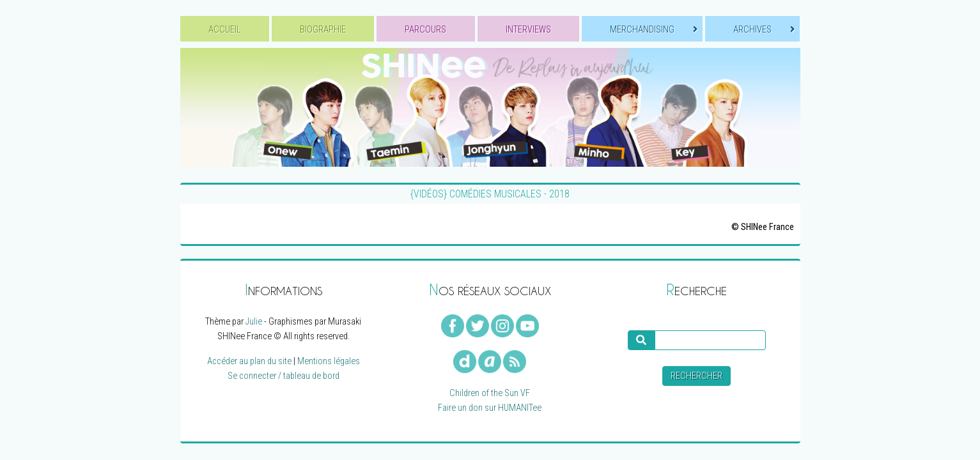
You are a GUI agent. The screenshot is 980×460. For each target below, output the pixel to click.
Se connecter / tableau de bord (284, 376)
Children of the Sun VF (490, 393)
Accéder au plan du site (249, 361)
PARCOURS (425, 30)
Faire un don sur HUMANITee (490, 408)
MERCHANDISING (654, 30)
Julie (254, 322)
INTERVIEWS (528, 30)
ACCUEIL (225, 30)
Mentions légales (329, 361)
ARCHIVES (764, 30)
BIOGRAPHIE (323, 30)
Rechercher (696, 376)
